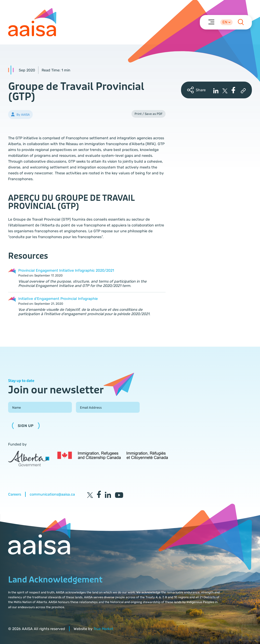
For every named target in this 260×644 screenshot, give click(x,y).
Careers (15, 494)
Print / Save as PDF (149, 114)
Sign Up (26, 426)
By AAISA (23, 115)
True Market (103, 629)
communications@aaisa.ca (52, 494)
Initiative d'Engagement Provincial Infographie (58, 299)
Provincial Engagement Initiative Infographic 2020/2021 (66, 271)
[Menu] (211, 22)
